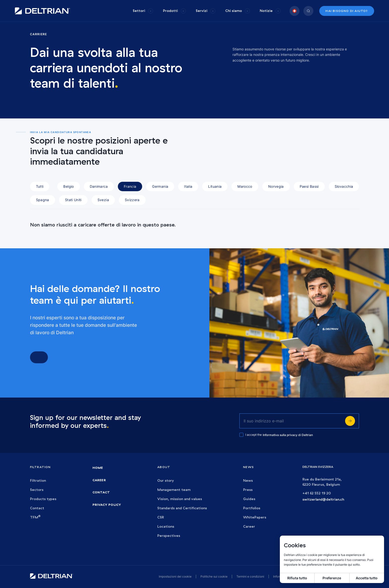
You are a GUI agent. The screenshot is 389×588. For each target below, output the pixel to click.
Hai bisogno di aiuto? (347, 11)
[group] (143, 11)
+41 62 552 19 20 (317, 493)
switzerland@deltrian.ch (323, 499)
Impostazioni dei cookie (175, 576)
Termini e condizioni (250, 576)
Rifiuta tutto (297, 578)
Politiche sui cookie (214, 576)
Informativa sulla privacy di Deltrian (288, 435)
